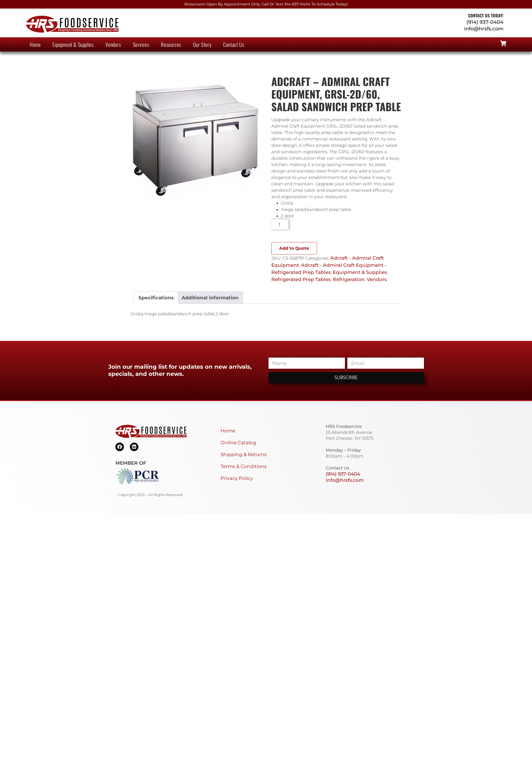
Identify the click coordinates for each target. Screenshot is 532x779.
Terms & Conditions (244, 466)
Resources (171, 44)
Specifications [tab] (156, 298)
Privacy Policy (237, 478)
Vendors (113, 44)
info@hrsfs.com (484, 29)
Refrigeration (349, 279)
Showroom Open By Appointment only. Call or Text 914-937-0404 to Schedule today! (266, 4)
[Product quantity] (280, 225)
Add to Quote (294, 248)
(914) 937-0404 (485, 22)
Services (141, 44)
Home (35, 44)
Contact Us (234, 44)
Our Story (202, 44)
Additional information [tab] (210, 298)
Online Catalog (238, 443)
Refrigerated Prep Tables (301, 279)
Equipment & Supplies (73, 44)
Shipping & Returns (244, 454)
